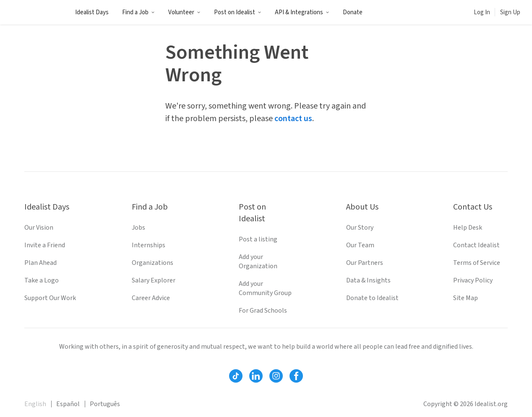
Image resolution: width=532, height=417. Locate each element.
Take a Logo (42, 280)
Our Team (360, 245)
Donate (353, 12)
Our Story (360, 228)
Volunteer (184, 12)
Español (68, 404)
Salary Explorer (154, 280)
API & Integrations (302, 12)
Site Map (465, 298)
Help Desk (468, 228)
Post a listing (258, 239)
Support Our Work (50, 298)
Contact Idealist (476, 245)
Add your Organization (258, 262)
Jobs (138, 228)
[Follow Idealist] (236, 376)
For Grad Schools (263, 311)
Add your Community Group (265, 288)
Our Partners (365, 263)
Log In (482, 12)
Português (105, 404)
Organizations (153, 263)
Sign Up (510, 12)
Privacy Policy (473, 280)
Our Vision (39, 228)
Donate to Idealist (372, 298)
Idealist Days (92, 12)
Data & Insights (368, 280)
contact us (293, 119)
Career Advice (151, 298)
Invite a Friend (45, 245)
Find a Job (138, 12)
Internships (149, 245)
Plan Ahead (40, 263)
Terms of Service (477, 263)
